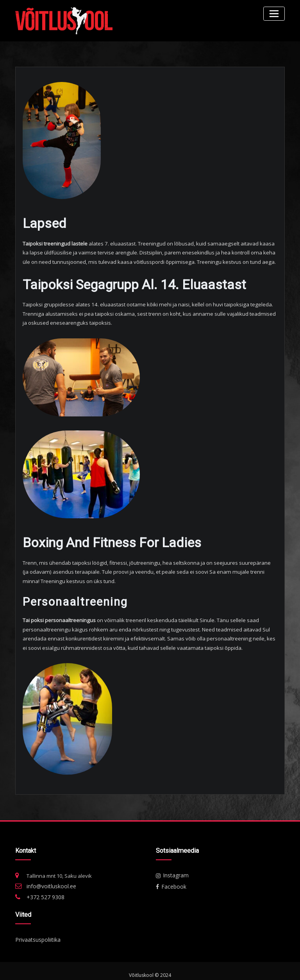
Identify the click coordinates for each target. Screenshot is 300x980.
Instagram (171, 868)
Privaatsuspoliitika (37, 930)
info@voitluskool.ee (50, 879)
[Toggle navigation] (275, 13)
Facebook (170, 879)
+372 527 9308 (43, 889)
